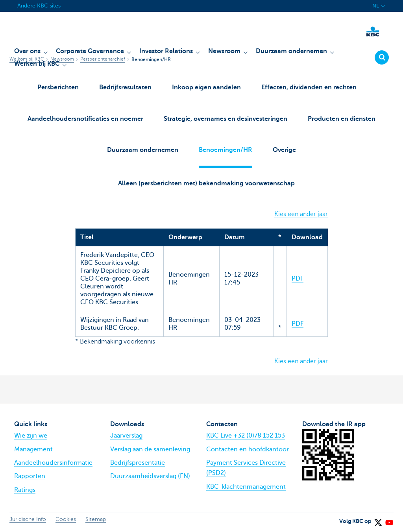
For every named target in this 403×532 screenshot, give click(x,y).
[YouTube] (389, 520)
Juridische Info (28, 520)
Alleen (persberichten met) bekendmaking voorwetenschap (206, 183)
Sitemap (96, 520)
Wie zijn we (31, 436)
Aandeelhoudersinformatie (53, 463)
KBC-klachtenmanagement (246, 487)
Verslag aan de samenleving (150, 449)
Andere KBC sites (39, 6)
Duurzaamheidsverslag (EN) (150, 477)
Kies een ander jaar (301, 214)
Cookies (66, 520)
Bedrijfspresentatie (138, 463)
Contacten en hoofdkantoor (248, 449)
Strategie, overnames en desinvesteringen (226, 119)
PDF (298, 279)
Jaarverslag (126, 436)
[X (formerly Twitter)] (378, 520)
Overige (284, 150)
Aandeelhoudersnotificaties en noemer (85, 119)
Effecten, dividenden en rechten (309, 87)
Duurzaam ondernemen (143, 150)
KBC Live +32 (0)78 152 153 (246, 436)
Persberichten (58, 87)
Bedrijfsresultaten (125, 87)
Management (33, 449)
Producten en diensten (342, 119)
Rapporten (30, 477)
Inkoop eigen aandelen (206, 87)
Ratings (25, 490)
